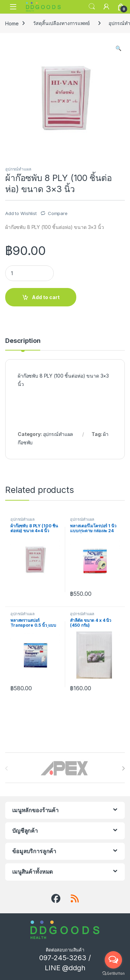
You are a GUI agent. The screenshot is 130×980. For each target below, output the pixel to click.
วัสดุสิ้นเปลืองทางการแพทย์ (61, 23)
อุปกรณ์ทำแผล (18, 169)
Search (92, 7)
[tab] (23, 344)
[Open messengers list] (113, 960)
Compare (58, 213)
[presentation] (123, 768)
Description (23, 341)
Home (12, 23)
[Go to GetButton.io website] (113, 973)
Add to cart (46, 297)
